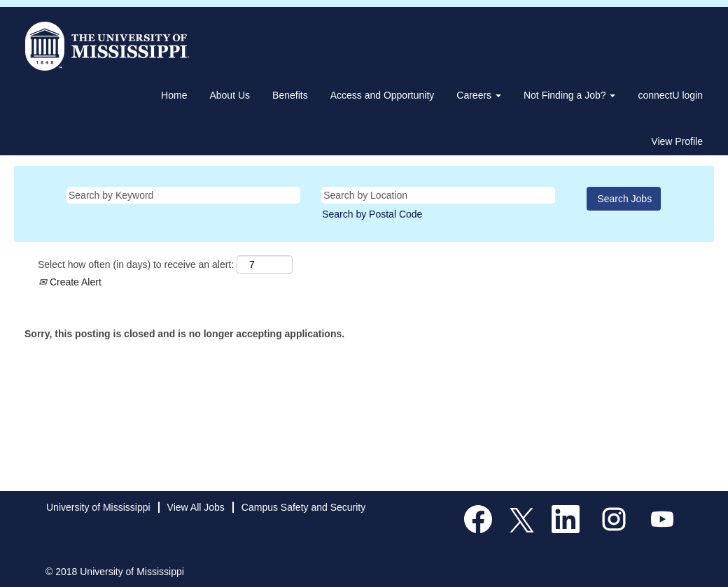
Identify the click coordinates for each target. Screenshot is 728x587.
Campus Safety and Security (303, 507)
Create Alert (70, 282)
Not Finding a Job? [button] (569, 95)
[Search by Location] (438, 195)
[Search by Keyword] (183, 195)
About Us (230, 95)
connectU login (670, 95)
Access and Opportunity (383, 95)
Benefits (290, 95)
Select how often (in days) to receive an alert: (136, 264)
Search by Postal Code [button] (372, 214)
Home (174, 95)
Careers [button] (479, 95)
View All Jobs (196, 507)
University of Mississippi (98, 507)
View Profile (677, 141)
